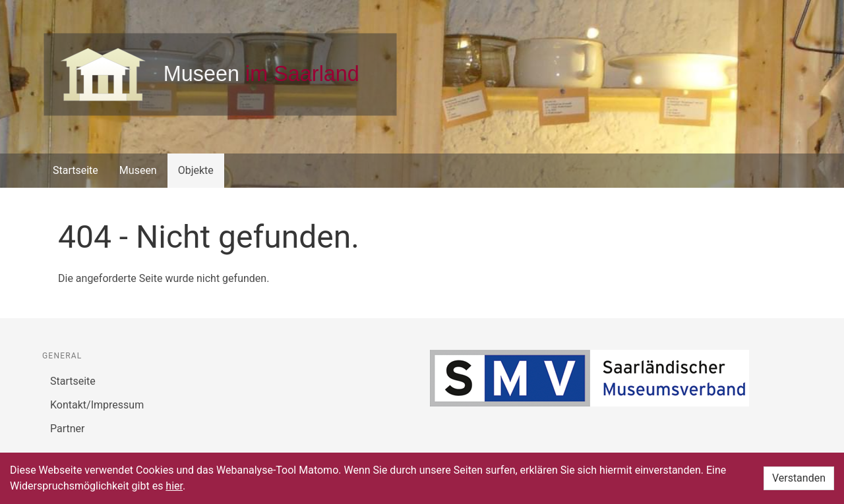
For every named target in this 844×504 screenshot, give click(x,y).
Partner (68, 429)
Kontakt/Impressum (97, 405)
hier (174, 486)
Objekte (196, 170)
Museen (138, 170)
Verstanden (799, 478)
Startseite (75, 170)
